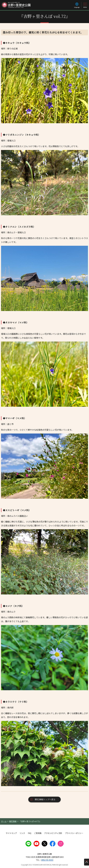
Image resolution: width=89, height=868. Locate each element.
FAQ (30, 833)
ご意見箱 (38, 833)
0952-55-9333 (47, 860)
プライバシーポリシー (74, 833)
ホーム (4, 821)
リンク (22, 833)
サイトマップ (11, 833)
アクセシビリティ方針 (53, 833)
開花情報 (13, 821)
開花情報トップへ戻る (45, 799)
